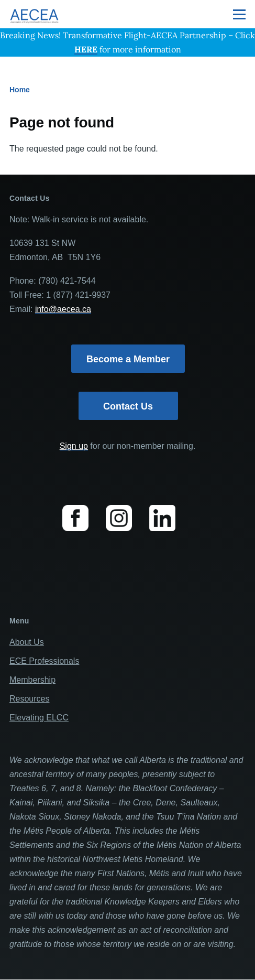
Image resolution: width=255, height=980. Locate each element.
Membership (32, 680)
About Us (27, 642)
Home (20, 90)
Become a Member (128, 359)
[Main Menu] (239, 14)
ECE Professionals (44, 661)
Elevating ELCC (39, 718)
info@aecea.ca (63, 309)
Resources (29, 699)
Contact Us (128, 406)
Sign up (74, 446)
